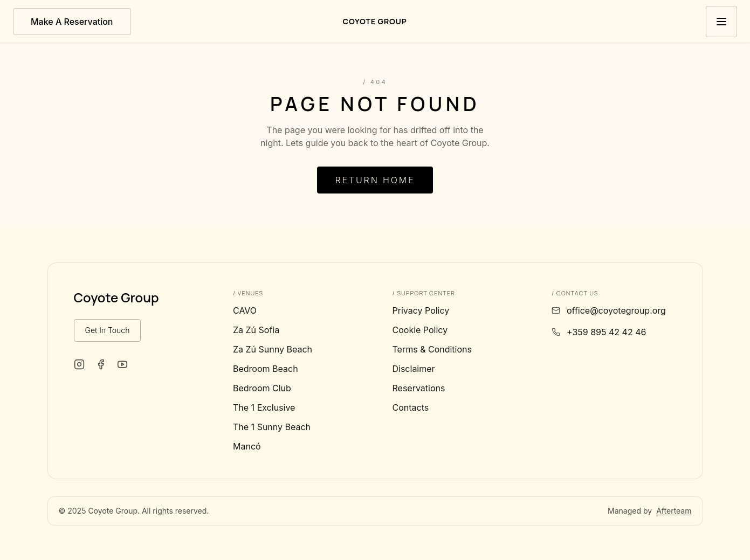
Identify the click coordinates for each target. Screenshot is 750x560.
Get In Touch (108, 330)
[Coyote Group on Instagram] (79, 364)
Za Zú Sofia (256, 330)
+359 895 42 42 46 (606, 332)
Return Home (375, 180)
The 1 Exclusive (264, 407)
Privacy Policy (421, 310)
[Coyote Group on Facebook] (101, 364)
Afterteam (674, 511)
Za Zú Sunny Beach (273, 349)
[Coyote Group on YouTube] (122, 364)
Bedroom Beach (266, 369)
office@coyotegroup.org (616, 310)
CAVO (245, 310)
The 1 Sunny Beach (272, 427)
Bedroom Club (262, 388)
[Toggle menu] (721, 22)
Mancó (247, 446)
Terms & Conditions (432, 349)
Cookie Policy (420, 330)
